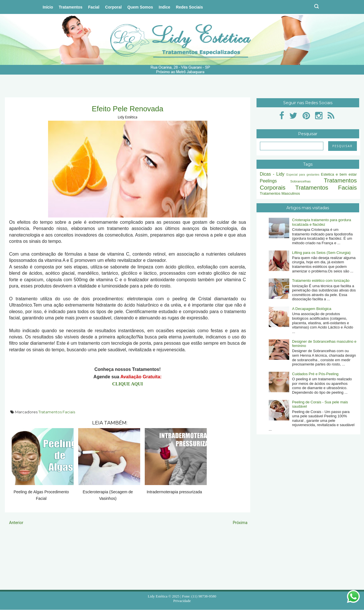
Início (48, 7)
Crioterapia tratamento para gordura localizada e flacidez (321, 222)
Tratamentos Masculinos (280, 193)
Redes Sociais (190, 7)
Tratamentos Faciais (57, 412)
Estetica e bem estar (339, 174)
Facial (94, 7)
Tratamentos (71, 7)
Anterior (16, 523)
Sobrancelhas (300, 181)
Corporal (113, 7)
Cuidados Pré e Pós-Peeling (315, 374)
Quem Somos (140, 7)
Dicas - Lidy (272, 174)
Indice (164, 7)
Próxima (240, 523)
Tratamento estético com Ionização (321, 281)
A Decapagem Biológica (312, 309)
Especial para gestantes (303, 175)
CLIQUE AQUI (127, 384)
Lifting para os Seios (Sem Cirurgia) (321, 253)
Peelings (268, 181)
